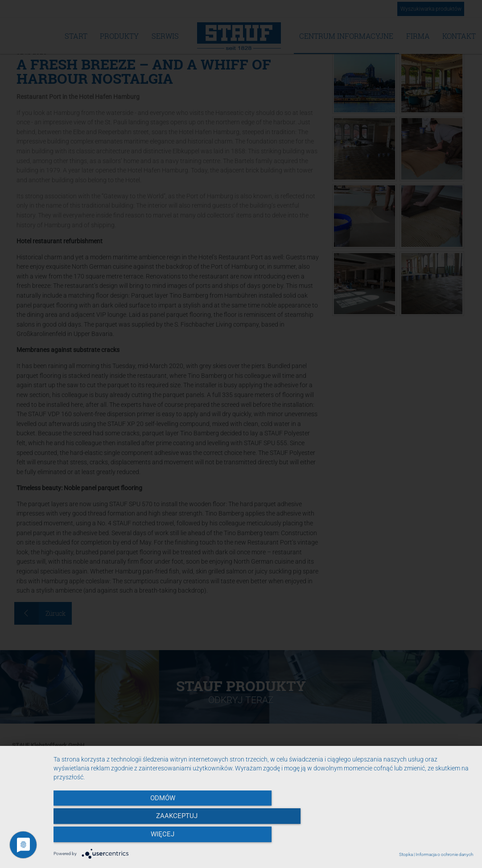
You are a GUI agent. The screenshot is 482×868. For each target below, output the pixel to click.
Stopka (406, 854)
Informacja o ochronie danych (444, 854)
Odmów (116, 837)
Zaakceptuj (263, 837)
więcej (410, 837)
